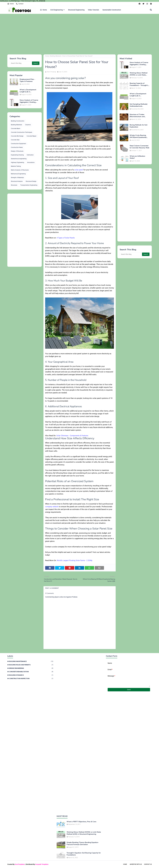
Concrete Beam (16, 129)
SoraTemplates (20, 864)
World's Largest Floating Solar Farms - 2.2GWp (75, 560)
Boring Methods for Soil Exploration (138, 126)
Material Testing (16, 166)
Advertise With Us (136, 864)
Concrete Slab (15, 140)
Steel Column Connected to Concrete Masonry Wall (139, 147)
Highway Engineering (17, 162)
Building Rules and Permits (31, 665)
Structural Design (31, 181)
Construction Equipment (18, 144)
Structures (14, 185)
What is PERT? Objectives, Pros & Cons (81, 822)
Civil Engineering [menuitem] (57, 10)
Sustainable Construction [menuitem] (112, 10)
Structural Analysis (17, 181)
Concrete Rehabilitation (31, 672)
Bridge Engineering (31, 668)
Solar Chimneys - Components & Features (73, 436)
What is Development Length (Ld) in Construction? (28, 91)
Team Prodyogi (51, 72)
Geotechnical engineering (19, 159)
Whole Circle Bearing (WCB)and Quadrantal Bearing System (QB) (138, 136)
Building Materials (16, 125)
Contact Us (148, 864)
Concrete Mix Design (17, 136)
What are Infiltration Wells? (137, 157)
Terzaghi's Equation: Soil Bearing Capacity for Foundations (84, 854)
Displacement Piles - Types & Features (27, 80)
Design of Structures (17, 151)
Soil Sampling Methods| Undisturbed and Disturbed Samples (138, 105)
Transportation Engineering (29, 185)
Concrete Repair (31, 136)
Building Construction (18, 121)
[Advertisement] (76, 34)
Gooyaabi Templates (42, 864)
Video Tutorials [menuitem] (93, 10)
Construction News (17, 147)
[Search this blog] (21, 63)
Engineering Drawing (17, 155)
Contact (20, 4)
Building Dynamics (31, 675)
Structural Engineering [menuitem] (76, 10)
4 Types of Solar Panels (66, 238)
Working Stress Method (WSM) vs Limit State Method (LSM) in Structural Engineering (138, 74)
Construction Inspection (31, 678)
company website (52, 507)
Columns (28, 125)
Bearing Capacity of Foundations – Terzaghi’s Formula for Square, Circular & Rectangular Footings (139, 84)
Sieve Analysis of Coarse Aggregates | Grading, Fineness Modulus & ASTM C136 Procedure (29, 101)
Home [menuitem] (43, 10)
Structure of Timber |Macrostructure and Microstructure (137, 116)
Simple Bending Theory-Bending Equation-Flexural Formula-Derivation (83, 844)
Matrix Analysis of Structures (20, 170)
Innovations (31, 162)
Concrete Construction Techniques (21, 132)
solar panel (79, 170)
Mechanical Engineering (18, 174)
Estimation (30, 155)
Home (10, 4)
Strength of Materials (17, 178)
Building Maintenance (31, 661)
